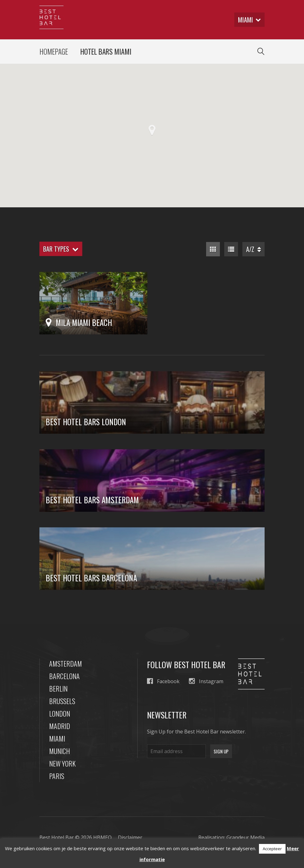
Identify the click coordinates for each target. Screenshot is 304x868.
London (60, 713)
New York (62, 763)
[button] (152, 130)
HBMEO (102, 837)
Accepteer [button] (272, 849)
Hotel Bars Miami (106, 52)
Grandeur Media (246, 837)
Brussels (62, 701)
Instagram (206, 681)
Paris (57, 776)
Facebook (163, 681)
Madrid (60, 726)
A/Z (253, 249)
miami (249, 20)
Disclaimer (130, 837)
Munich (60, 751)
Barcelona (64, 676)
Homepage (54, 52)
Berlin (58, 688)
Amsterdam (66, 663)
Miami (57, 738)
